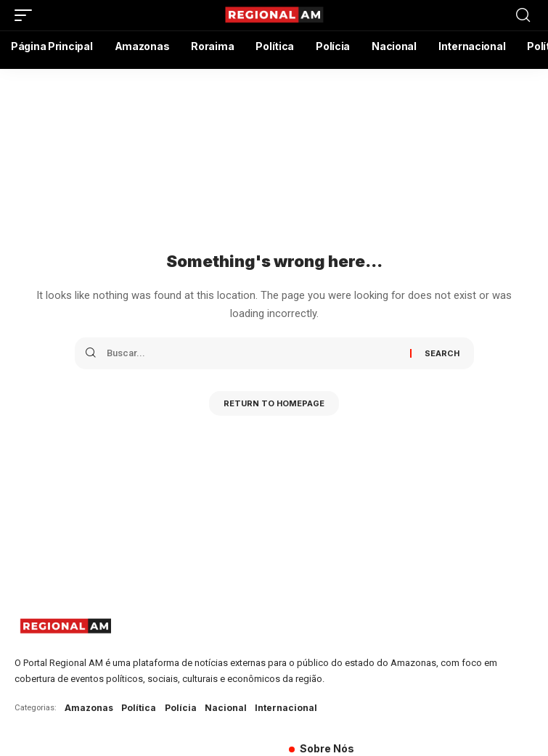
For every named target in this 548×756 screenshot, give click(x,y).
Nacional (226, 708)
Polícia (181, 708)
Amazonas (89, 708)
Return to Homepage (274, 403)
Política (139, 708)
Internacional (286, 708)
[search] (523, 15)
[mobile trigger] (27, 15)
